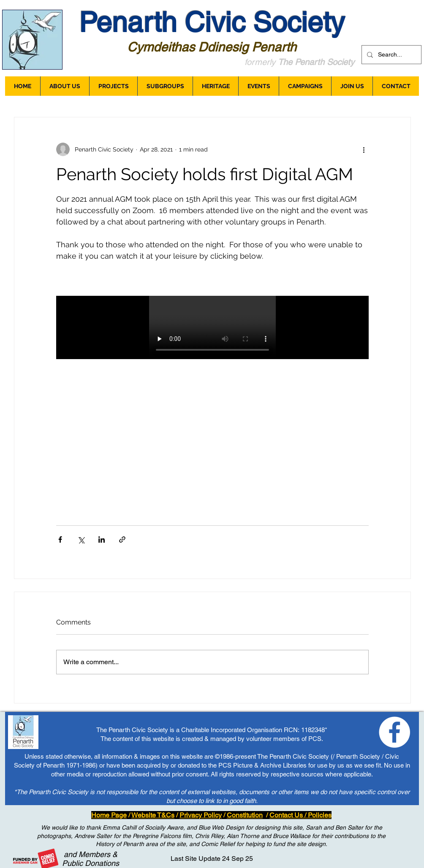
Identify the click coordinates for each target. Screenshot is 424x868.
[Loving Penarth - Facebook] (394, 732)
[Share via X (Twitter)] (81, 539)
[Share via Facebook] (60, 539)
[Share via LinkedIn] (102, 539)
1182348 (313, 730)
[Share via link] (122, 539)
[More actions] (364, 149)
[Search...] (391, 55)
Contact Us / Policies (300, 815)
